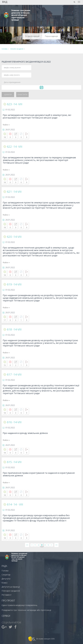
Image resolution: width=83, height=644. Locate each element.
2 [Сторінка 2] (38, 545)
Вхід (5, 2)
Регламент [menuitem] (7, 595)
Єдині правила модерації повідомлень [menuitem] (19, 605)
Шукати (8, 95)
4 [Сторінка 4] (45, 545)
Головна (5, 49)
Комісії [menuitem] (4, 583)
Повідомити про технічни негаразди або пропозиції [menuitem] (26, 610)
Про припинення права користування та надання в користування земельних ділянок (39, 474)
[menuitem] (4, 627)
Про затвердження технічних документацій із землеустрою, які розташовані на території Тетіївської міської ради (37, 116)
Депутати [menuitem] (6, 579)
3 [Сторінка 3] (42, 545)
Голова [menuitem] (5, 571)
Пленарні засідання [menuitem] (11, 591)
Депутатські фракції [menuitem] (11, 587)
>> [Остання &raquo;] (56, 545)
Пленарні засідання (17, 49)
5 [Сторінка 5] (48, 545)
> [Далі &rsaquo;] (52, 545)
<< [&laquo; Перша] (27, 545)
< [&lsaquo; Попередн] (32, 545)
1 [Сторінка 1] (35, 545)
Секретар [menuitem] (6, 575)
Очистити (22, 95)
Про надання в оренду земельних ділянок (25, 433)
